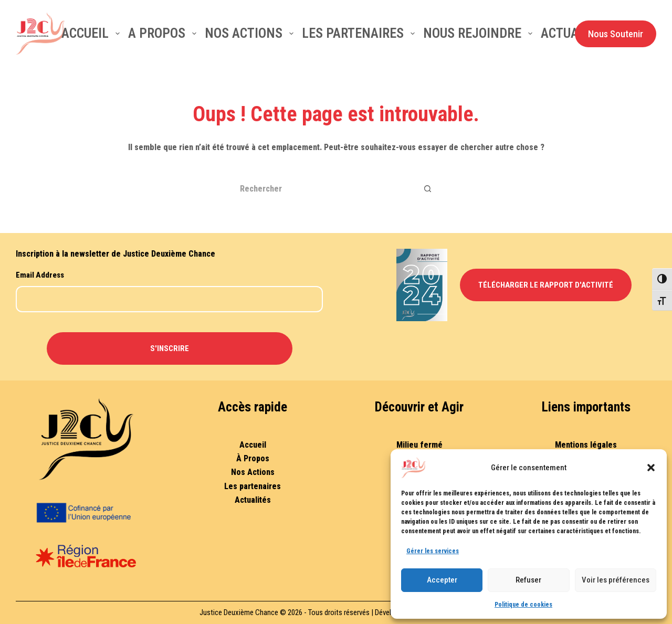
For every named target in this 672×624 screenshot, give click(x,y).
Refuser (528, 580)
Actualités (253, 500)
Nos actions (251, 33)
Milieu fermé (419, 445)
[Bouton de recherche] (428, 188)
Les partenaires (360, 33)
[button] (651, 468)
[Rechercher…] (323, 188)
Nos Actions (253, 472)
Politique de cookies (523, 605)
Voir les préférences (616, 580)
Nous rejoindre (480, 33)
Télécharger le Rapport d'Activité (546, 285)
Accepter (442, 580)
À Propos (253, 458)
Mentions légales (586, 445)
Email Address (40, 275)
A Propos (164, 33)
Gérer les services (433, 551)
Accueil (93, 33)
